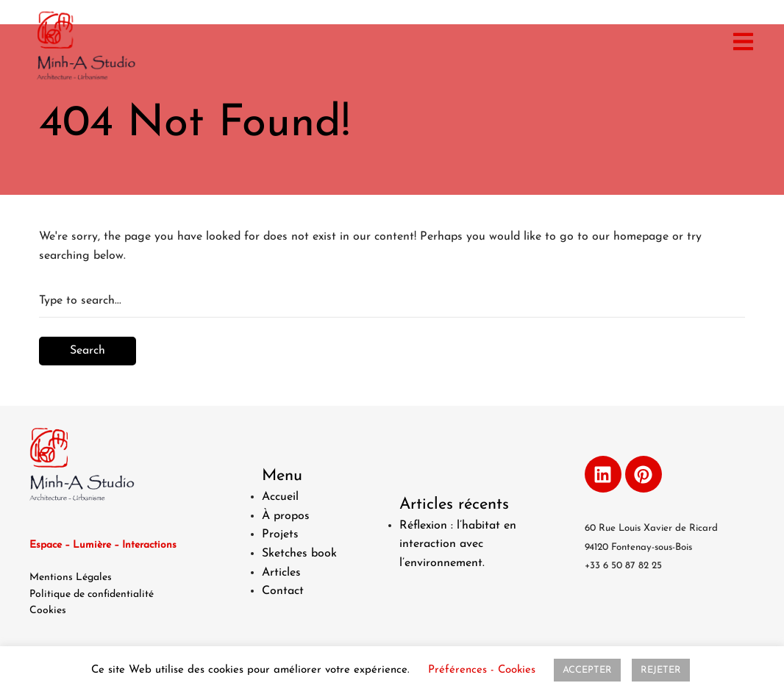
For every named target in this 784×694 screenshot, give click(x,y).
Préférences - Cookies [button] (482, 670)
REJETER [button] (661, 670)
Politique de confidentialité (92, 594)
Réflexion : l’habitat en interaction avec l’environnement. (458, 544)
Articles (281, 573)
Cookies (48, 611)
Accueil (280, 497)
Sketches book (299, 554)
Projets (280, 534)
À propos (286, 516)
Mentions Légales (71, 577)
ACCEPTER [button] (587, 670)
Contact (283, 591)
